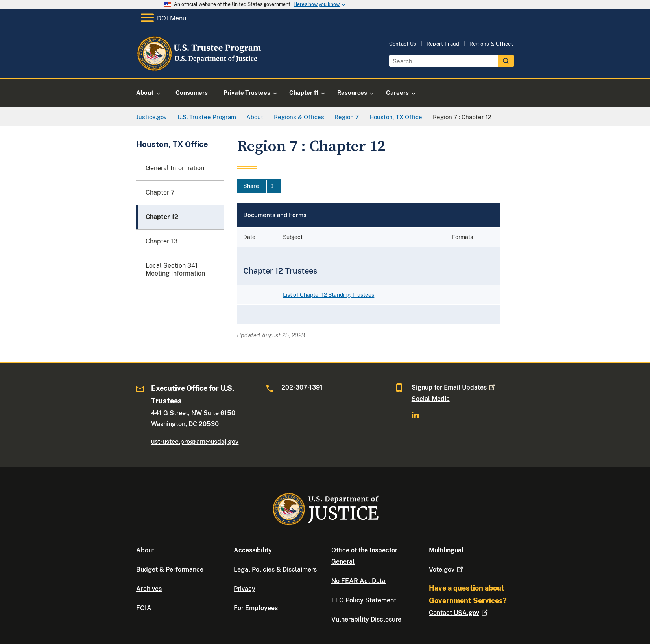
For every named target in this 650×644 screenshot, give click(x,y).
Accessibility (253, 550)
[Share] (259, 186)
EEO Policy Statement (364, 600)
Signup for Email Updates (454, 387)
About (145, 550)
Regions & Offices (492, 44)
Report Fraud (443, 44)
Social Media (431, 399)
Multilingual (446, 550)
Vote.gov (447, 569)
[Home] (200, 69)
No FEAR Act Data (358, 581)
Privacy (245, 589)
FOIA (144, 608)
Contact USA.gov (459, 613)
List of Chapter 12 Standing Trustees (329, 295)
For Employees (256, 608)
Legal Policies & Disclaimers (275, 569)
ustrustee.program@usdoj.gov (195, 442)
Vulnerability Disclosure (366, 619)
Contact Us (403, 44)
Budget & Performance (170, 569)
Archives (149, 589)
